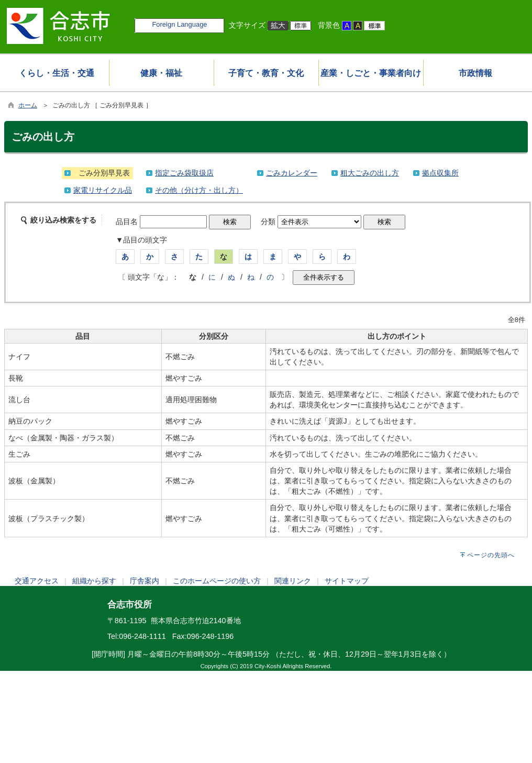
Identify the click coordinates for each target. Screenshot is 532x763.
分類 (268, 222)
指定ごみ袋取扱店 (184, 173)
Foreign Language (179, 24)
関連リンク (293, 581)
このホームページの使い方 (217, 581)
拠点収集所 (440, 173)
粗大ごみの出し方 (370, 173)
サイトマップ (347, 581)
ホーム (28, 105)
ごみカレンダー (292, 173)
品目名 (127, 222)
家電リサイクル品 (103, 190)
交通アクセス (37, 581)
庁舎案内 (145, 581)
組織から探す (94, 581)
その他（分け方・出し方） (199, 190)
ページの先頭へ (491, 555)
